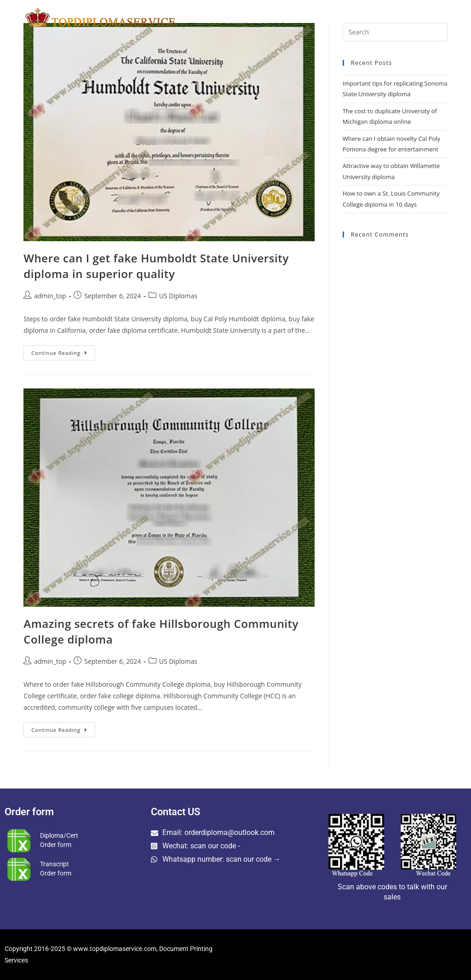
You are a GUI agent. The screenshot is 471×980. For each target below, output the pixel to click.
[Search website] (446, 17)
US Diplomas (178, 296)
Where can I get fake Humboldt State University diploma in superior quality (156, 266)
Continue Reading (63, 351)
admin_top (50, 296)
